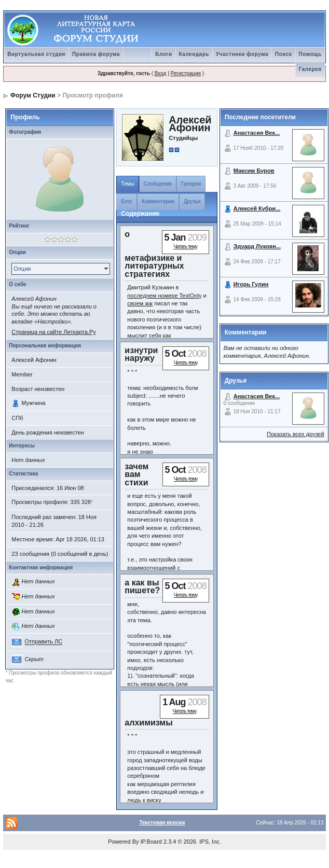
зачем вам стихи (136, 474)
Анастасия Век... (257, 133)
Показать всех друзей (296, 434)
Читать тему (185, 247)
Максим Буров (254, 171)
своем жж (140, 303)
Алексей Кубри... (257, 208)
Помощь (310, 54)
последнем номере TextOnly (164, 296)
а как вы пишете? (142, 586)
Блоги (163, 54)
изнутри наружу (141, 354)
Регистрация (186, 73)
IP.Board (151, 842)
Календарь (194, 54)
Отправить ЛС (43, 642)
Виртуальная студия (36, 54)
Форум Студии (33, 95)
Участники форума (242, 54)
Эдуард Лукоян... (257, 246)
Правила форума (96, 54)
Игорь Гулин (251, 284)
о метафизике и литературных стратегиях (154, 254)
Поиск (284, 54)
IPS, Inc (209, 842)
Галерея (310, 69)
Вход (161, 73)
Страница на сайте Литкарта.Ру (53, 332)
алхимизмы (149, 723)
